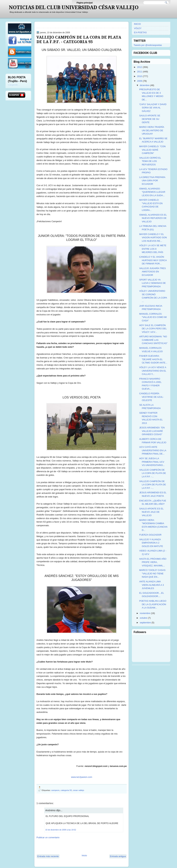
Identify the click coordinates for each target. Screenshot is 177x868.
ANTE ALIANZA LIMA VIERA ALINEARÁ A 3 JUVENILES (151, 585)
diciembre (145, 85)
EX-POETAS (140, 32)
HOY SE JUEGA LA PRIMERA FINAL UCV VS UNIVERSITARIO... (152, 462)
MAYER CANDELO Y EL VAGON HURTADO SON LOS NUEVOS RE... (153, 238)
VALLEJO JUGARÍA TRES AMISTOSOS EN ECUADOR (152, 272)
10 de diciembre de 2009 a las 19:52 (61, 830)
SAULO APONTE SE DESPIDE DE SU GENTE (150, 119)
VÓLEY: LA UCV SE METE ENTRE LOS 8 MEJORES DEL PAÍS (153, 249)
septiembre (145, 623)
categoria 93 (66, 790)
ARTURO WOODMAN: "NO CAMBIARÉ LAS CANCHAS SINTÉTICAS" (153, 340)
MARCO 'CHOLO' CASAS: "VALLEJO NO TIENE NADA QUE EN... (153, 573)
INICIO (137, 24)
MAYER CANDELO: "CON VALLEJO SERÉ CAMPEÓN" (152, 150)
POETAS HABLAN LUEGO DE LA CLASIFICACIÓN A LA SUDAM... (153, 604)
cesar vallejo (79, 790)
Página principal (85, 3)
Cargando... (14, 85)
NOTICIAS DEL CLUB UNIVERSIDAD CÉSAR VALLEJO (74, 7)
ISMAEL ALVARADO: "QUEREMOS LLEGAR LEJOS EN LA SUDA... (152, 192)
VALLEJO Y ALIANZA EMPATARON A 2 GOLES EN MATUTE (151, 543)
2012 (140, 67)
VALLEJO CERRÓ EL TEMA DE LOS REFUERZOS (150, 161)
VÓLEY (138, 28)
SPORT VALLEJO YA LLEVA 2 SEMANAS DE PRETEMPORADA (152, 283)
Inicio (84, 855)
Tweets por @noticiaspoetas (148, 45)
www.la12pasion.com (82, 777)
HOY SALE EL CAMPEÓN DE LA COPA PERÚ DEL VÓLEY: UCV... (153, 329)
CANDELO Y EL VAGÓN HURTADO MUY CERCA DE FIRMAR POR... (153, 260)
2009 (140, 81)
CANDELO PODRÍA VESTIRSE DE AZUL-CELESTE (151, 397)
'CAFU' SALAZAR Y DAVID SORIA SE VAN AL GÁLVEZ (153, 108)
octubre (144, 618)
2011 (140, 72)
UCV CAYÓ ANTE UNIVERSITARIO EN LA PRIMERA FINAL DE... (153, 450)
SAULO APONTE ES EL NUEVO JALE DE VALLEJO (151, 512)
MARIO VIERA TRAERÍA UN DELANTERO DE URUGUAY (152, 130)
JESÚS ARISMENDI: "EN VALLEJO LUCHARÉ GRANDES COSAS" (152, 431)
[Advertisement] (77, 846)
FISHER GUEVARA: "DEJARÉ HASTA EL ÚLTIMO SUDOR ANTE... (153, 359)
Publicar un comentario (48, 837)
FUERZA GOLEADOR (150, 535)
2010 (140, 76)
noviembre (145, 613)
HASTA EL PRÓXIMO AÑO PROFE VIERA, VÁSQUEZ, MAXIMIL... (153, 562)
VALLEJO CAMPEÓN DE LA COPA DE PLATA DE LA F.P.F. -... (152, 473)
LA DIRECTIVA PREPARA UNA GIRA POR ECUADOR (152, 181)
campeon (55, 790)
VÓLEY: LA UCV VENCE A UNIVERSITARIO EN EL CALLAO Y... (153, 371)
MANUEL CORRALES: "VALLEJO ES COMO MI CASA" (153, 317)
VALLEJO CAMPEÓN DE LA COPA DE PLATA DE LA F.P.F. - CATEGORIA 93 (79, 39)
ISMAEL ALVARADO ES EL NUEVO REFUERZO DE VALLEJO (153, 218)
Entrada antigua (118, 856)
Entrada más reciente (48, 856)
